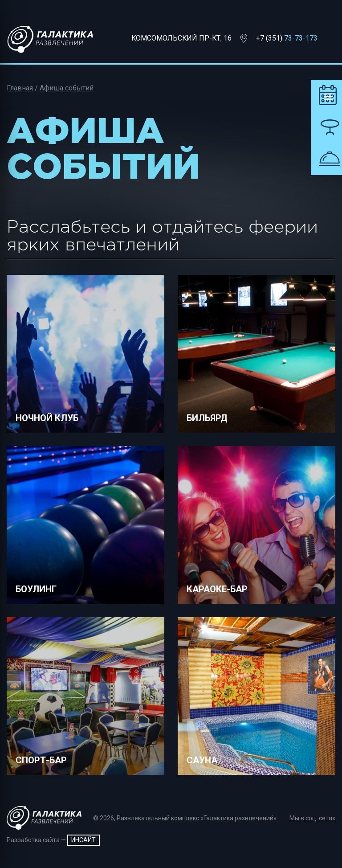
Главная (20, 88)
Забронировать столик (327, 127)
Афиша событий (67, 88)
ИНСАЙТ (83, 840)
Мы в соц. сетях (312, 818)
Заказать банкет (327, 159)
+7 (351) (287, 38)
